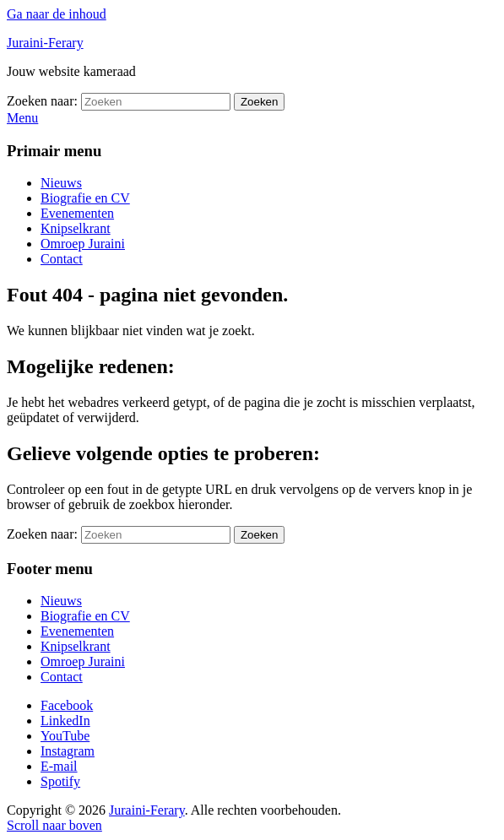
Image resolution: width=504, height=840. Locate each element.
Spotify (60, 781)
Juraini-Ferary (45, 43)
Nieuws (61, 183)
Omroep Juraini (83, 244)
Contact (62, 259)
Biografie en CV (85, 198)
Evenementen (77, 213)
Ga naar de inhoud (57, 14)
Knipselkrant (76, 228)
